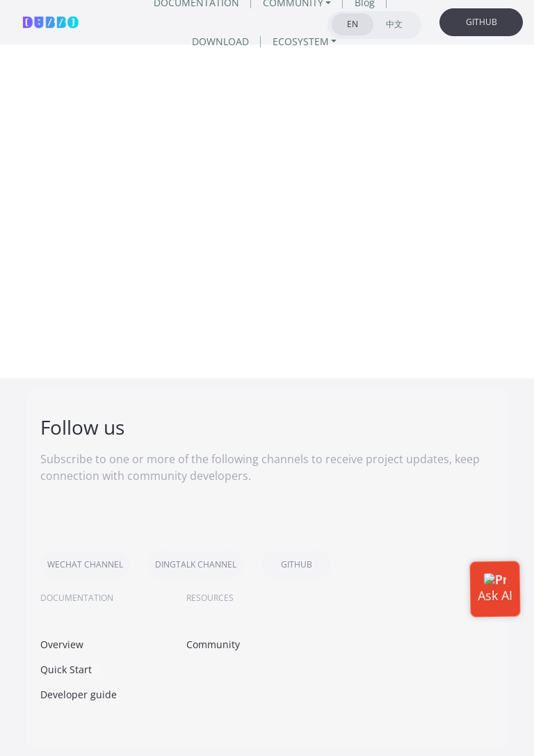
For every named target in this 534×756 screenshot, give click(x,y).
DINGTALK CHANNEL (196, 564)
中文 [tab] (394, 24)
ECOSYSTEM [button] (301, 41)
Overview (62, 644)
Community (213, 644)
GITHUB (482, 22)
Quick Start (66, 669)
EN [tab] (353, 24)
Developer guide (79, 694)
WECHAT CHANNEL (85, 564)
